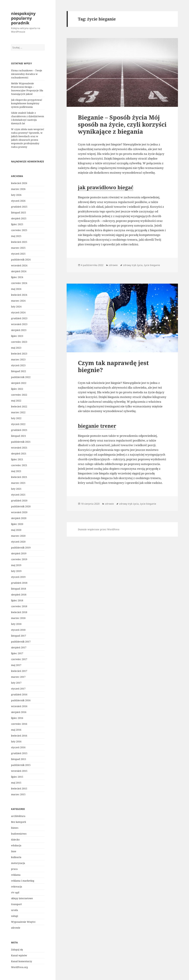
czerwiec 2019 (19, 559)
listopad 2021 (19, 436)
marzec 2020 (18, 536)
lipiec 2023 (17, 336)
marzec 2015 (18, 794)
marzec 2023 (18, 359)
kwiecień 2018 (19, 612)
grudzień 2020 (19, 500)
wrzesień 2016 (19, 706)
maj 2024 (16, 289)
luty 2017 (16, 683)
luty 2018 (16, 624)
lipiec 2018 (17, 600)
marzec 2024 (18, 301)
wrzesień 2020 (19, 512)
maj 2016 (16, 730)
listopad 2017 (19, 636)
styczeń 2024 (18, 312)
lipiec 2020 (17, 524)
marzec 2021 (18, 483)
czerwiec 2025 (19, 230)
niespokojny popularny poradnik (23, 18)
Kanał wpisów (19, 955)
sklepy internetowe (22, 898)
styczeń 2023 (18, 365)
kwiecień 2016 (19, 736)
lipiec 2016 (17, 718)
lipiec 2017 (17, 653)
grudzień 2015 (19, 753)
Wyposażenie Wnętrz (23, 922)
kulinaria (16, 857)
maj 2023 (16, 348)
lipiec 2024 (17, 277)
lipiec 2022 (17, 389)
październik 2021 (21, 442)
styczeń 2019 (18, 577)
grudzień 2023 (19, 318)
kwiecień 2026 (19, 183)
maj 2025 (16, 236)
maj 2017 (16, 665)
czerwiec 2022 (19, 395)
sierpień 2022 (19, 383)
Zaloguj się (17, 950)
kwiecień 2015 (19, 788)
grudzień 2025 (19, 207)
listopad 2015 (19, 759)
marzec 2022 (18, 412)
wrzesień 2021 (19, 448)
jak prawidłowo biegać (106, 187)
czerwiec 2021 (19, 465)
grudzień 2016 (19, 694)
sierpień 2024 (19, 271)
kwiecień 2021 (19, 477)
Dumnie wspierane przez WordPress (99, 529)
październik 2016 (21, 700)
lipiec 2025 (17, 224)
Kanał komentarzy (22, 961)
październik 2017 (21, 642)
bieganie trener (97, 426)
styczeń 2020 (18, 542)
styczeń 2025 (18, 254)
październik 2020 (21, 506)
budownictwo (19, 834)
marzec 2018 (18, 618)
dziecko (15, 840)
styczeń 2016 (18, 747)
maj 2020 (16, 530)
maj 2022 (16, 401)
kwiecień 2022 (19, 406)
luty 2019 (16, 571)
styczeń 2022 (18, 424)
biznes (15, 828)
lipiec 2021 (17, 459)
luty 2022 (16, 418)
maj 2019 (16, 565)
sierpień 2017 (19, 647)
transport (16, 904)
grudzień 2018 (19, 583)
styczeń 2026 (18, 201)
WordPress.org (19, 967)
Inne (14, 851)
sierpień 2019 (19, 553)
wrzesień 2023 (19, 324)
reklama (16, 875)
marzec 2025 (18, 248)
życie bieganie (152, 265)
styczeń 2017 (18, 689)
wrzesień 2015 (19, 771)
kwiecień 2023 (19, 354)
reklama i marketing (23, 881)
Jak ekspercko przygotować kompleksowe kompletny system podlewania (27, 103)
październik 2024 (21, 260)
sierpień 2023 (19, 330)
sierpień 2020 (19, 518)
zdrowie (16, 928)
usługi (15, 916)
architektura (18, 816)
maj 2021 (16, 471)
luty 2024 (16, 307)
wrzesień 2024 (19, 265)
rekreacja (17, 887)
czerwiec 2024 (19, 283)
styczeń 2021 (18, 495)
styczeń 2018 (18, 630)
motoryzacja (18, 863)
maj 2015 (16, 783)
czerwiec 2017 (19, 659)
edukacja (16, 845)
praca (14, 869)
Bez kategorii (18, 822)
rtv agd (15, 892)
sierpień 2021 (19, 453)
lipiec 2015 (17, 777)
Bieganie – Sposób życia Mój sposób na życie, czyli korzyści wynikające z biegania (122, 124)
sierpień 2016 (19, 712)
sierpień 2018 (19, 595)
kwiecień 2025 (19, 242)
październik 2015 (21, 765)
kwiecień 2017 (19, 671)
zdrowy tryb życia (133, 265)
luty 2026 (16, 195)
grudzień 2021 (19, 430)
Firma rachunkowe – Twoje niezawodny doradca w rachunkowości (27, 74)
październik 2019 (21, 548)
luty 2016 (16, 741)
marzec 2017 (18, 677)
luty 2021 (16, 489)
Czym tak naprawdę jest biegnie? (113, 366)
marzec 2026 (18, 189)
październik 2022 (21, 377)
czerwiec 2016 (19, 724)
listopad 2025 (19, 213)
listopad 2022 (19, 371)
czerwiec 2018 (19, 606)
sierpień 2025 (19, 218)
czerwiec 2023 (19, 342)
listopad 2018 (19, 589)
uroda (15, 910)
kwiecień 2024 (19, 295)
